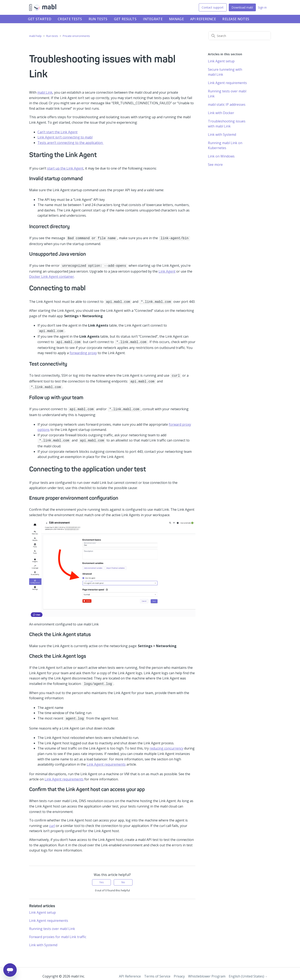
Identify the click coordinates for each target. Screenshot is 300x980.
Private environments (76, 36)
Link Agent (167, 270)
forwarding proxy (83, 351)
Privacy (179, 971)
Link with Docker (221, 113)
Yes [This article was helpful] (101, 877)
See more (215, 165)
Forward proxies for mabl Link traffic (58, 932)
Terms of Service (157, 971)
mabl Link (45, 92)
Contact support (213, 7)
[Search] (240, 36)
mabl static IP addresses (227, 104)
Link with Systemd (43, 940)
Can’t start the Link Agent (57, 132)
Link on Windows (221, 156)
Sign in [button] (262, 7)
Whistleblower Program (207, 971)
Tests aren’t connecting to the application (71, 143)
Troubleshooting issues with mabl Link (227, 124)
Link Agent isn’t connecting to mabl (65, 137)
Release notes (236, 19)
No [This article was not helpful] (123, 877)
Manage (176, 19)
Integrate (153, 19)
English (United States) (248, 971)
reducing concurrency (166, 743)
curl (52, 821)
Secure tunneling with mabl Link (225, 72)
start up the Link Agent (65, 168)
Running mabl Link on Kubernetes (225, 145)
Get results (125, 19)
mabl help (35, 36)
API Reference (203, 19)
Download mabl (242, 7)
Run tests (98, 19)
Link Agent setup (42, 907)
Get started (40, 19)
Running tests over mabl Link (52, 924)
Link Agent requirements (106, 759)
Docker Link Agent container (52, 276)
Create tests (70, 19)
